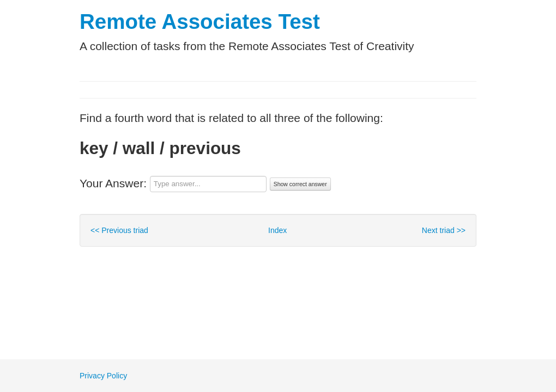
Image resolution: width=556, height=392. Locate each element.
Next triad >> (444, 230)
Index (277, 230)
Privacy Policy (103, 376)
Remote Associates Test (200, 22)
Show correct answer (300, 184)
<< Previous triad (119, 230)
